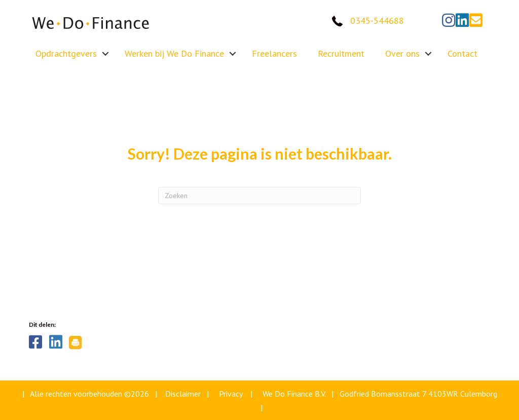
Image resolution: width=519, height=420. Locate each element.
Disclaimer (183, 394)
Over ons (402, 53)
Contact (462, 53)
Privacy (231, 394)
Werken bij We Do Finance (174, 53)
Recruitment (341, 53)
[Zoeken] (259, 196)
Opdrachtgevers (66, 53)
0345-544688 (377, 21)
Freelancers (274, 53)
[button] (449, 20)
